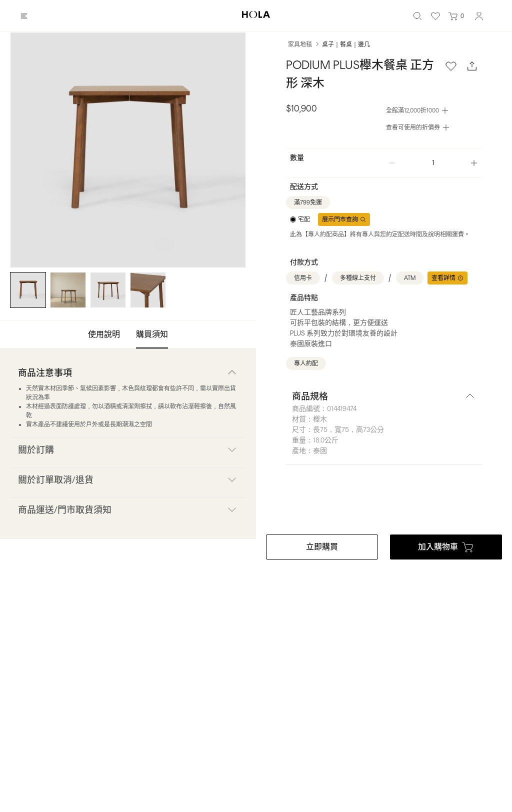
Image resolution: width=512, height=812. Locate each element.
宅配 (304, 219)
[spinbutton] (433, 163)
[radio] (300, 219)
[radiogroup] (300, 219)
